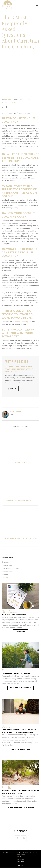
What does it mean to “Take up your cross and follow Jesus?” (21, 538)
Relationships (7, 571)
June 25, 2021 (25, 100)
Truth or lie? (21, 463)
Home (5, 53)
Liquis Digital (21, 854)
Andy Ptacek (9, 100)
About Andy (20, 862)
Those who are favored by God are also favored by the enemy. (21, 500)
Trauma (5, 577)
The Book (20, 857)
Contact (20, 865)
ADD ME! (12, 389)
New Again (6, 562)
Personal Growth (10, 102)
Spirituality (6, 574)
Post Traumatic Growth (11, 568)
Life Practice (20, 859)
